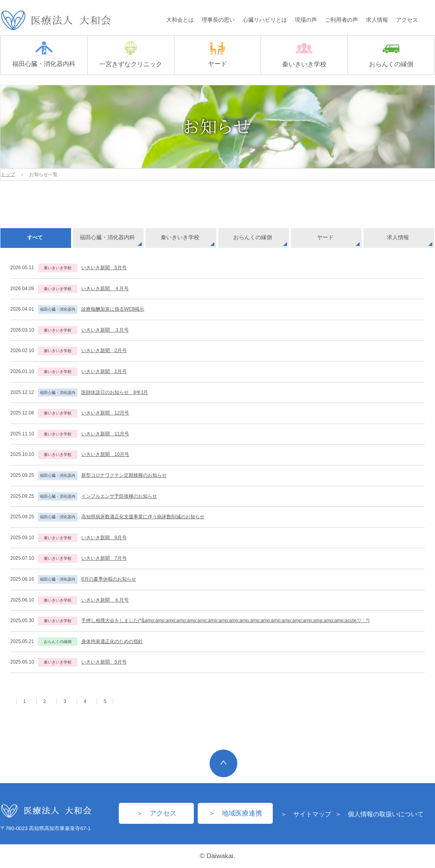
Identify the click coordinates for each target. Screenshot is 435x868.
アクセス (407, 20)
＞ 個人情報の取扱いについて (379, 814)
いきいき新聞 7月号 (104, 558)
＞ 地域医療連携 (235, 813)
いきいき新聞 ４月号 (105, 289)
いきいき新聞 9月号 (104, 538)
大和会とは (180, 20)
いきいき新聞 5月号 (104, 268)
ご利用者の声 (341, 20)
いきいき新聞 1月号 (104, 371)
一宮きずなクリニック (131, 54)
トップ (8, 174)
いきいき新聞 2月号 (104, 351)
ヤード (217, 55)
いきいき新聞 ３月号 (105, 330)
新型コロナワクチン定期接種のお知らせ (124, 475)
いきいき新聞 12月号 (105, 413)
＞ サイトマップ (306, 814)
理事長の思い (218, 20)
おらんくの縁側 (391, 56)
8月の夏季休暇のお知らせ (109, 579)
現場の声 (306, 20)
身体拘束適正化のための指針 (112, 641)
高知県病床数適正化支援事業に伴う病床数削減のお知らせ (143, 517)
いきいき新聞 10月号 (105, 454)
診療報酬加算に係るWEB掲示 (113, 309)
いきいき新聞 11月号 (105, 434)
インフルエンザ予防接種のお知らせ (119, 496)
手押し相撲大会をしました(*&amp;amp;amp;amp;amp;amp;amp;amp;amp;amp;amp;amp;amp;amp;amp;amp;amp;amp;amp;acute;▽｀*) (225, 621)
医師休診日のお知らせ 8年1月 (115, 392)
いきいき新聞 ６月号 (105, 600)
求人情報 (377, 20)
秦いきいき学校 (304, 55)
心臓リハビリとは (265, 20)
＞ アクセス (156, 813)
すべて (35, 237)
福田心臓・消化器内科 (44, 54)
